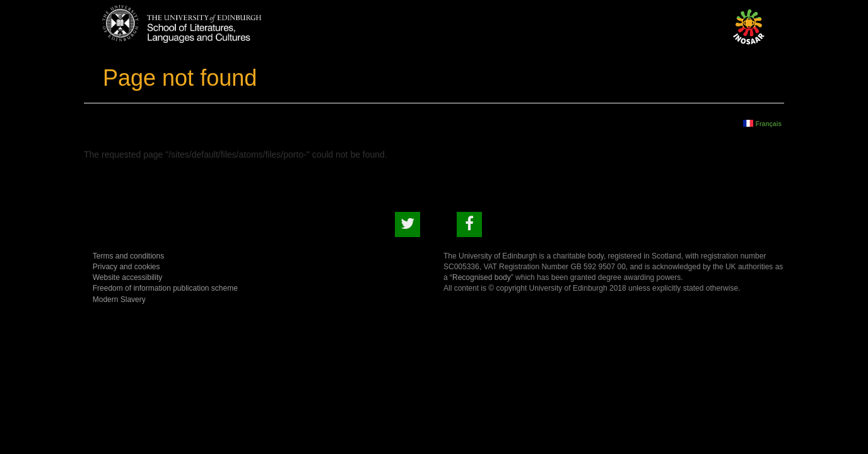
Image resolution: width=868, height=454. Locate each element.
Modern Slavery (119, 300)
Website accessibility (127, 277)
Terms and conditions (128, 256)
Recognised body (482, 277)
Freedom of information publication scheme (165, 288)
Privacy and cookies (126, 267)
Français (769, 124)
